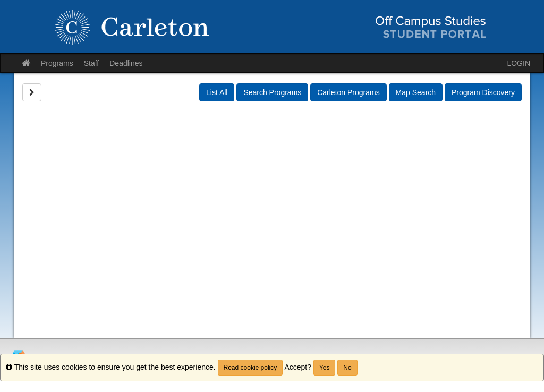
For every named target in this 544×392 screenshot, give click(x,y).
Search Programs (272, 92)
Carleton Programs (348, 92)
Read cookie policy (250, 368)
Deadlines (126, 63)
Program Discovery (483, 92)
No (347, 368)
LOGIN (518, 63)
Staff (92, 63)
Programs (57, 63)
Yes (325, 368)
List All (217, 92)
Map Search (416, 92)
